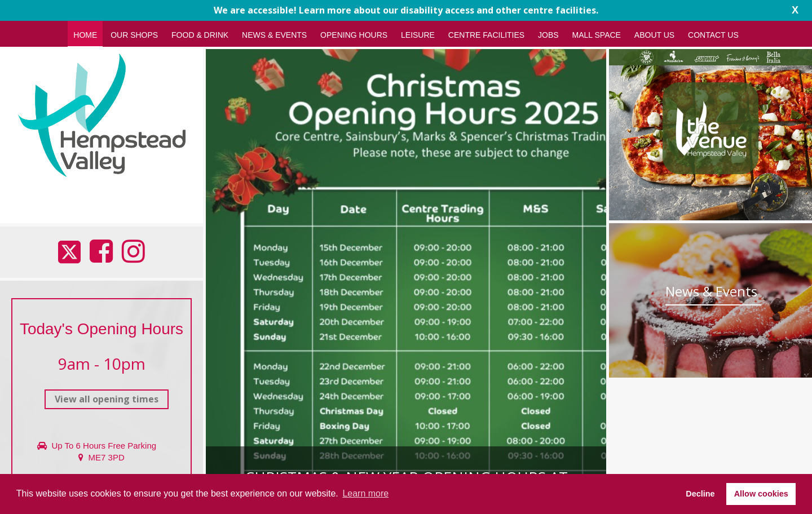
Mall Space (597, 35)
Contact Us (713, 35)
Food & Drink (200, 35)
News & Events (274, 35)
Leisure (418, 35)
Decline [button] (700, 494)
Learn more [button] (365, 493)
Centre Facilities (486, 35)
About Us (654, 35)
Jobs (548, 35)
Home (85, 35)
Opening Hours (354, 35)
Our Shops (134, 35)
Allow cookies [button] (761, 494)
